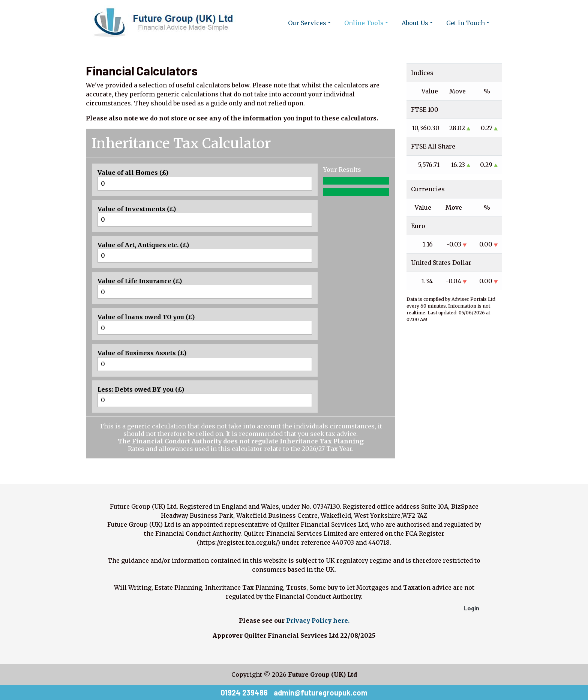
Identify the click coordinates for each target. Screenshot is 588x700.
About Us (415, 23)
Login (471, 608)
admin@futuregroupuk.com (321, 692)
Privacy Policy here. (318, 620)
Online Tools (364, 23)
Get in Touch (466, 23)
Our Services (307, 23)
